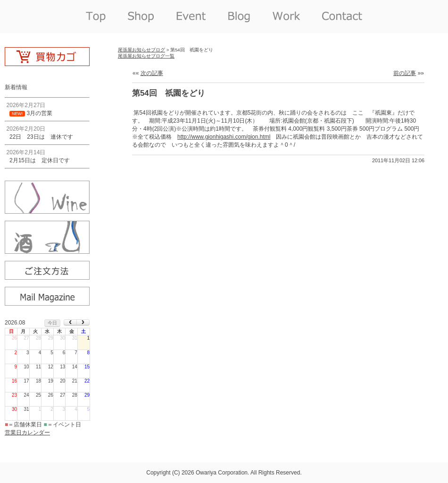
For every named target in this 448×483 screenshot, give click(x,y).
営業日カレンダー (27, 433)
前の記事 (405, 73)
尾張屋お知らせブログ (141, 50)
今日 (52, 323)
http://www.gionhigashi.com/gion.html (224, 137)
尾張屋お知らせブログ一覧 (146, 56)
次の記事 (152, 73)
